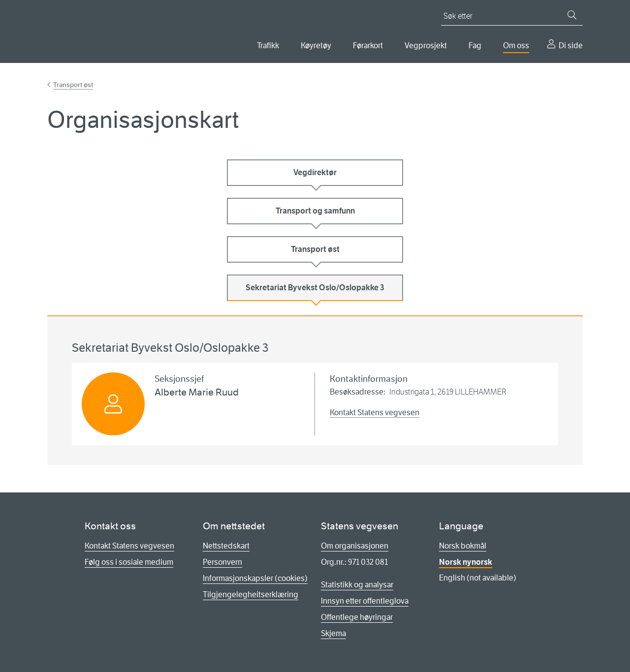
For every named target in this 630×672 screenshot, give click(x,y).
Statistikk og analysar (357, 585)
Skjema (333, 633)
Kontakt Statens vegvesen (375, 412)
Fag (475, 46)
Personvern (222, 562)
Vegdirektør (315, 172)
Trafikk (268, 46)
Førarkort (368, 46)
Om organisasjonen (355, 546)
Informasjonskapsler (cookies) (255, 578)
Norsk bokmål (463, 546)
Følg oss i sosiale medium (129, 562)
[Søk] (572, 15)
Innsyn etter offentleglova (365, 601)
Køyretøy (316, 46)
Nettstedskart (226, 546)
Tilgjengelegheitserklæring (251, 595)
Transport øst (73, 85)
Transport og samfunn (315, 211)
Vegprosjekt (426, 46)
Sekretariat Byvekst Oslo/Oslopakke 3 (315, 288)
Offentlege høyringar (357, 617)
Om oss (516, 46)
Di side (571, 46)
